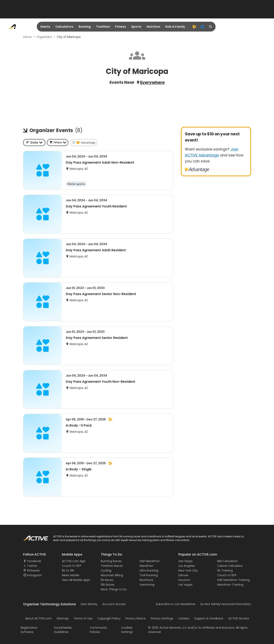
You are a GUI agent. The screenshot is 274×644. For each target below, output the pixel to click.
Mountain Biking (112, 575)
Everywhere (152, 82)
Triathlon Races (112, 566)
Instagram (35, 575)
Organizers (44, 37)
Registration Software (29, 630)
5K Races (107, 580)
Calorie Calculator (230, 566)
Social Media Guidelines (63, 630)
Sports (136, 27)
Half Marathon (150, 561)
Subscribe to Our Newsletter (176, 604)
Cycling (106, 570)
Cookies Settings (127, 630)
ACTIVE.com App (74, 561)
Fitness (120, 27)
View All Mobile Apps (76, 580)
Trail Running (149, 575)
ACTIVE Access (239, 618)
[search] (211, 27)
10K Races (108, 585)
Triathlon (103, 27)
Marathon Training (230, 585)
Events (45, 27)
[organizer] (202, 27)
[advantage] (194, 27)
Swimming (147, 585)
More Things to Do (114, 589)
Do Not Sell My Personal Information (226, 604)
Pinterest (34, 570)
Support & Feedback (209, 618)
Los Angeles (187, 566)
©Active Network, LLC (167, 628)
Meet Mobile (71, 575)
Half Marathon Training (233, 580)
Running (85, 27)
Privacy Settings (162, 618)
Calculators (64, 27)
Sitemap (63, 618)
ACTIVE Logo (32, 537)
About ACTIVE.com (38, 618)
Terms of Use (83, 618)
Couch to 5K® (72, 566)
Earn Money (89, 604)
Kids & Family (175, 27)
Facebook (34, 561)
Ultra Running (149, 570)
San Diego (186, 561)
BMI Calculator (227, 561)
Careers (184, 618)
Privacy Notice (136, 618)
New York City (188, 570)
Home (27, 37)
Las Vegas (185, 585)
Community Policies (98, 630)
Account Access (114, 604)
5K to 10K (68, 570)
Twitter (32, 566)
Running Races (111, 561)
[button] (58, 143)
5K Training (225, 570)
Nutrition (153, 27)
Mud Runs (146, 580)
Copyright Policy (109, 618)
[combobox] (34, 143)
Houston (184, 580)
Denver (183, 575)
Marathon (147, 566)
